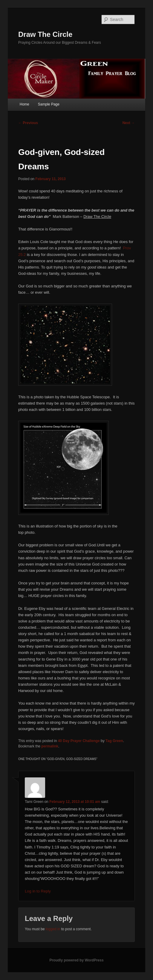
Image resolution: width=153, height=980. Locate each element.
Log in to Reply (38, 891)
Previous (28, 123)
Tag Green (114, 741)
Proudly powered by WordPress (76, 960)
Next (129, 123)
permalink (50, 746)
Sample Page (49, 104)
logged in (53, 929)
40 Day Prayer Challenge (79, 741)
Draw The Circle (45, 34)
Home (25, 104)
